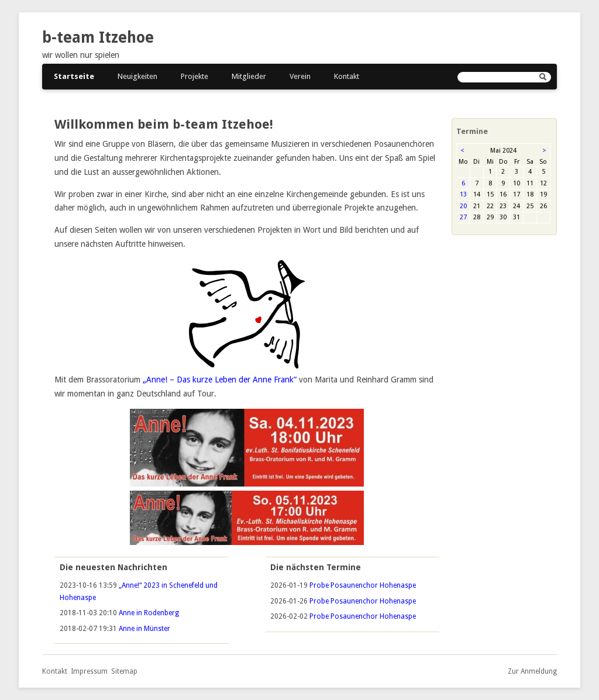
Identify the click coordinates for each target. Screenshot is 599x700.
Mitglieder (249, 76)
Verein (300, 76)
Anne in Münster (144, 629)
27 (463, 217)
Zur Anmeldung (532, 671)
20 (463, 206)
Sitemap (124, 671)
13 (463, 194)
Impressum (89, 671)
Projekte (194, 76)
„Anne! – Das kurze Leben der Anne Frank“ (220, 380)
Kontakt (347, 76)
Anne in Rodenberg (149, 613)
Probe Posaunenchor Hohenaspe (363, 585)
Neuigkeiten (137, 76)
